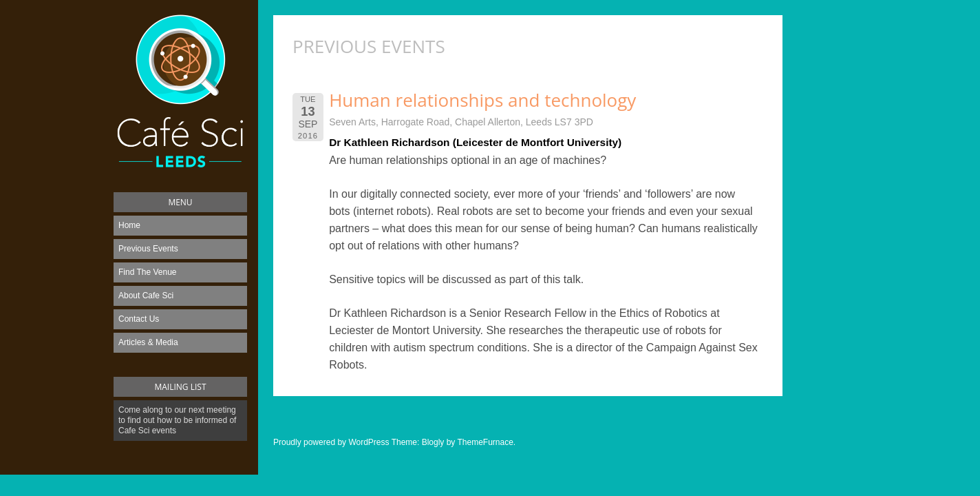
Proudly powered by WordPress (331, 442)
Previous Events (148, 249)
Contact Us (139, 319)
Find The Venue (148, 272)
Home (129, 225)
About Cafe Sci (146, 296)
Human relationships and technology (482, 100)
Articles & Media (148, 342)
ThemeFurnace (485, 442)
